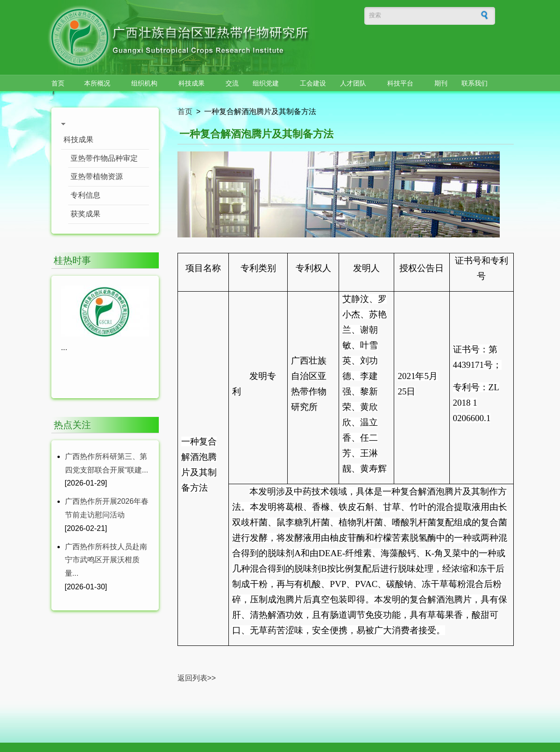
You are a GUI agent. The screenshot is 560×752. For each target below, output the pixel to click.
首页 (58, 83)
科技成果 (191, 83)
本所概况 (97, 83)
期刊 (441, 83)
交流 (232, 83)
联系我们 (475, 83)
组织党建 (266, 83)
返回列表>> (197, 678)
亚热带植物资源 (97, 176)
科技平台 (400, 83)
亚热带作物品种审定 (104, 158)
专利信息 (85, 195)
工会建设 (313, 83)
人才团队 (353, 83)
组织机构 (144, 83)
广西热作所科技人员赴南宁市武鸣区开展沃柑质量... (106, 560)
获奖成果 (85, 214)
